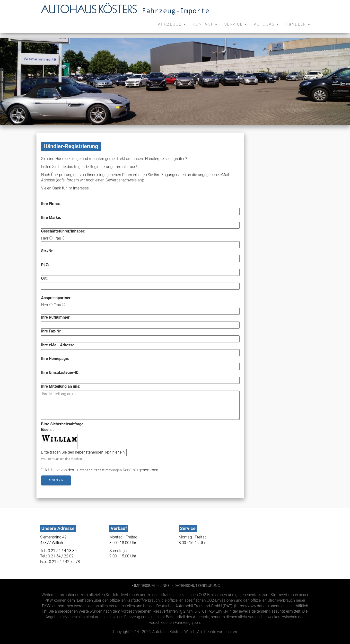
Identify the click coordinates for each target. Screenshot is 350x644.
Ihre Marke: (51, 218)
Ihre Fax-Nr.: (52, 331)
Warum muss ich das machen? (62, 459)
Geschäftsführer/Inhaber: (63, 231)
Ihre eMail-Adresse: (58, 345)
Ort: (44, 278)
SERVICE (236, 24)
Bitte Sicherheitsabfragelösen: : (62, 427)
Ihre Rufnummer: (56, 317)
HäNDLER (298, 24)
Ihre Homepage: (55, 359)
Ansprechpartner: (56, 298)
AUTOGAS (266, 24)
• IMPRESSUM (143, 586)
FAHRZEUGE (170, 24)
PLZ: (45, 265)
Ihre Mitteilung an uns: (61, 386)
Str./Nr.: (48, 251)
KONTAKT (205, 24)
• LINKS (163, 586)
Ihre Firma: (51, 204)
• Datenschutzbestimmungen (99, 470)
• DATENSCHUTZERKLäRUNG (195, 586)
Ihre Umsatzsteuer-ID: (60, 372)
